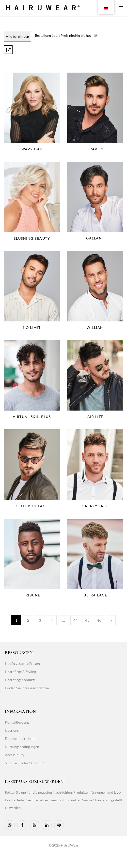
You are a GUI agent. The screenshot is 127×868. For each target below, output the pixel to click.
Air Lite (95, 417)
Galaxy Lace (95, 506)
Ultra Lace (95, 595)
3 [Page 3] (40, 620)
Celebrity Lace (32, 506)
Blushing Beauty (32, 238)
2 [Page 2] (28, 620)
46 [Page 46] (99, 620)
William (95, 327)
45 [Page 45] (87, 620)
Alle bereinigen (17, 36)
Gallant (95, 238)
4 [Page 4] (52, 620)
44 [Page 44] (76, 620)
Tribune (32, 595)
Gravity (95, 149)
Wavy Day (32, 149)
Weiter (111, 620)
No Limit (32, 327)
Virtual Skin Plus (32, 417)
